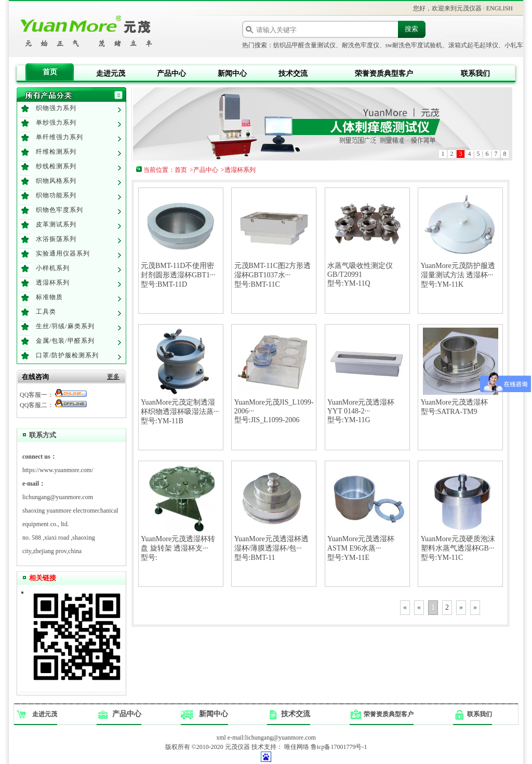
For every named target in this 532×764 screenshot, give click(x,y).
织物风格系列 (56, 181)
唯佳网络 (297, 747)
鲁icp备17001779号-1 (339, 747)
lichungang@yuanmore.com (58, 497)
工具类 (46, 312)
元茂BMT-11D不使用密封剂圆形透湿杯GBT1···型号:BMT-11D (178, 275)
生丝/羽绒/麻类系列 (65, 326)
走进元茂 (111, 73)
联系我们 (475, 73)
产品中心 (171, 73)
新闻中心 (232, 73)
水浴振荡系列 (56, 239)
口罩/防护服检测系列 (67, 355)
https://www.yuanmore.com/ (58, 470)
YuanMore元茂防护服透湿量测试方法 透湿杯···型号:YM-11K (458, 275)
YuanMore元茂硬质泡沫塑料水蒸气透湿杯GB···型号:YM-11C (458, 548)
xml (221, 738)
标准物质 (49, 297)
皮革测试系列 (56, 224)
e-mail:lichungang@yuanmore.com (272, 738)
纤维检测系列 (56, 152)
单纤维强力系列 (59, 137)
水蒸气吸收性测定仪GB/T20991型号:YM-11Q (360, 274)
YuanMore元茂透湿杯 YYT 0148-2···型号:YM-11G (361, 411)
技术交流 (293, 73)
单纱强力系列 (56, 123)
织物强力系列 (56, 108)
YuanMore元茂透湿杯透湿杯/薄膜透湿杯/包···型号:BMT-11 (271, 548)
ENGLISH (500, 8)
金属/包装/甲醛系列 (65, 341)
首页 (50, 72)
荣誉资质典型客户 (384, 73)
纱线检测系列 (56, 166)
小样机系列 (53, 268)
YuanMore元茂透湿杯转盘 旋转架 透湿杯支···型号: (178, 548)
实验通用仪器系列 (63, 253)
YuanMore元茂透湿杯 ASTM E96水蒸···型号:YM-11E (361, 548)
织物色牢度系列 (59, 210)
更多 (113, 377)
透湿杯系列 (53, 283)
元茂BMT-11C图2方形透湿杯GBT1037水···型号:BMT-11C (273, 275)
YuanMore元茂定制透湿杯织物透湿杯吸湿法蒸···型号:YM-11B (180, 412)
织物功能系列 (56, 195)
